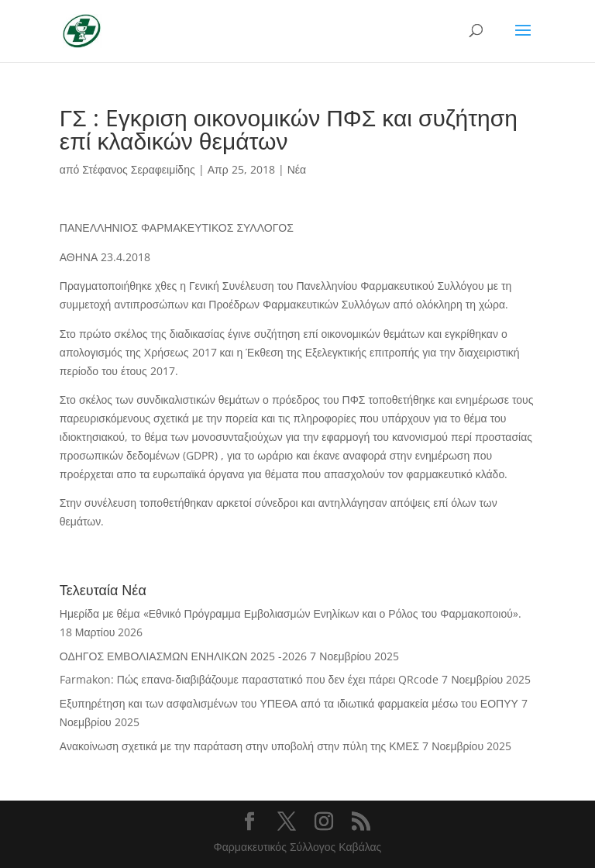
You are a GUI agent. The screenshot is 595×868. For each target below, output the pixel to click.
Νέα (297, 169)
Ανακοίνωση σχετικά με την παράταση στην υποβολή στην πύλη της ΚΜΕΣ (239, 746)
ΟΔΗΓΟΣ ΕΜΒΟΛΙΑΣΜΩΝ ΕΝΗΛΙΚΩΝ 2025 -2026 (183, 656)
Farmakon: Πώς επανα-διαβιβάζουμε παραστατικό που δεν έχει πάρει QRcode (249, 679)
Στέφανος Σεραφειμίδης (138, 169)
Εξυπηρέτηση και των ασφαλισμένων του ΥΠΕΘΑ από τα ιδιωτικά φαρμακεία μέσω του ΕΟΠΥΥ (289, 703)
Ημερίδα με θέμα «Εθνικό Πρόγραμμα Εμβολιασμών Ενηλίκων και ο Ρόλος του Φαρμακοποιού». (291, 613)
